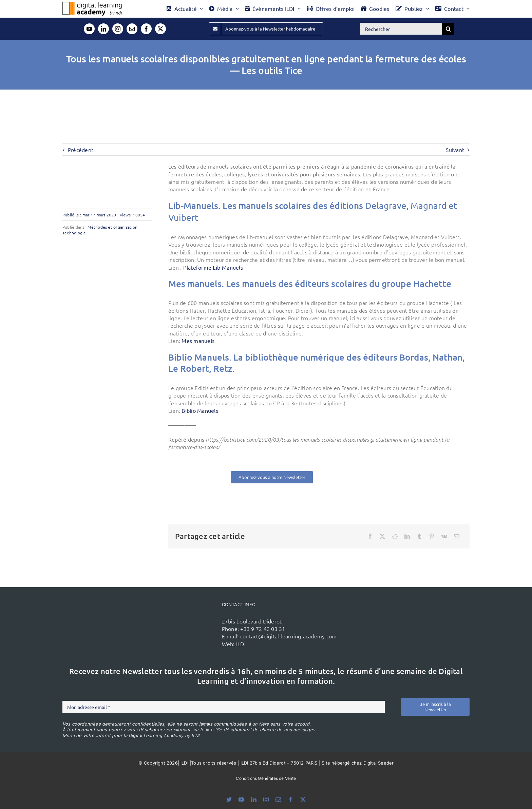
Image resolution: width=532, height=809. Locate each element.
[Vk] (444, 536)
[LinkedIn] (407, 536)
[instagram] (118, 29)
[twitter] (160, 29)
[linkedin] (103, 29)
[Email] (457, 536)
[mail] (132, 29)
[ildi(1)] (177, 612)
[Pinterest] (432, 536)
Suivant (455, 150)
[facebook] (146, 29)
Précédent (81, 150)
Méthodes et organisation (112, 227)
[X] (382, 536)
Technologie (74, 233)
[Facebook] (370, 536)
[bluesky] (229, 800)
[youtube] (89, 29)
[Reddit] (395, 536)
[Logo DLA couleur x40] (92, 5)
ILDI (241, 644)
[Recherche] (448, 29)
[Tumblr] (419, 536)
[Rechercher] (401, 29)
